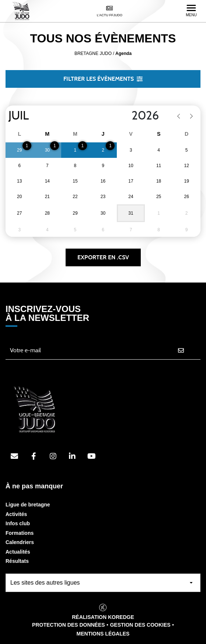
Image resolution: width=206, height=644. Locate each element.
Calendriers (20, 542)
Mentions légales (103, 634)
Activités (16, 514)
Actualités (18, 552)
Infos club (18, 523)
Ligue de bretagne (28, 505)
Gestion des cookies (140, 625)
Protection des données (69, 625)
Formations (20, 533)
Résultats (17, 561)
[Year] (126, 116)
